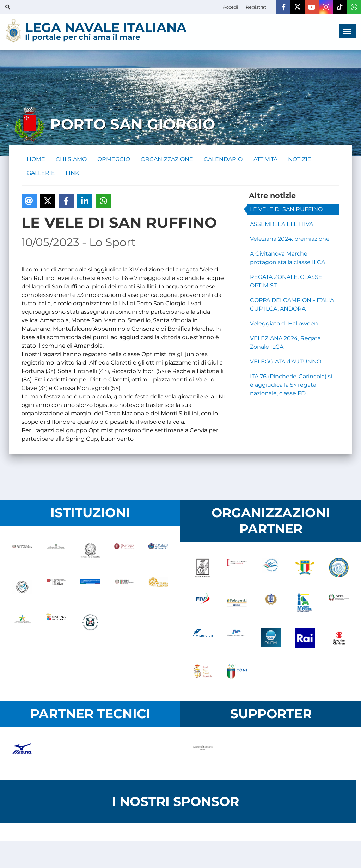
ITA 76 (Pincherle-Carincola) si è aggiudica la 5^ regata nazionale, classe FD (291, 386)
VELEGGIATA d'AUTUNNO (286, 362)
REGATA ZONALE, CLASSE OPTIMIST (286, 282)
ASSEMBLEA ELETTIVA (282, 225)
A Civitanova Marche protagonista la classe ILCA (287, 259)
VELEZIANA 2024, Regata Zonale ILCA (285, 343)
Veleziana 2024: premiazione (290, 240)
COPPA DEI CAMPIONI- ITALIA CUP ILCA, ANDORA (292, 305)
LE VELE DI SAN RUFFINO (286, 210)
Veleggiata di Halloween (284, 324)
